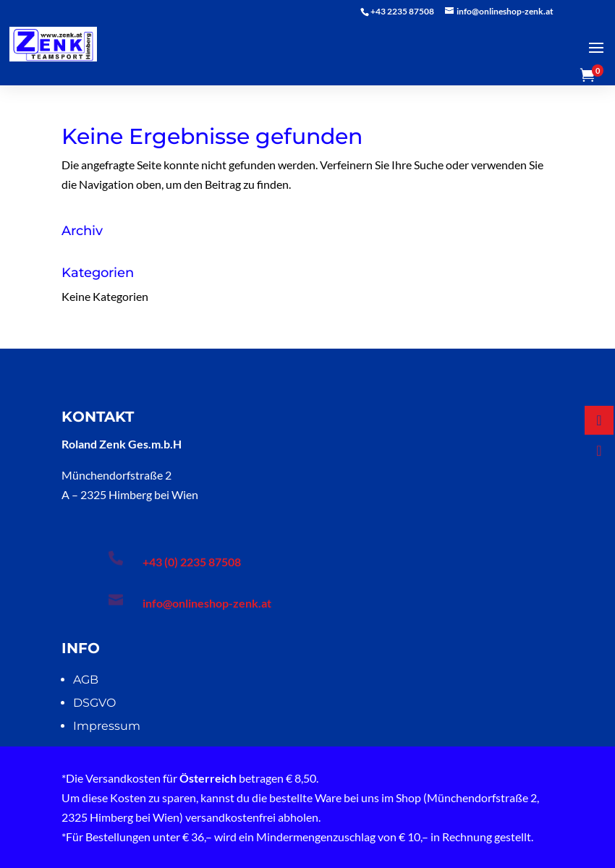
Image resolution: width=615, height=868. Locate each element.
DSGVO (94, 703)
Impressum (107, 726)
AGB (86, 680)
